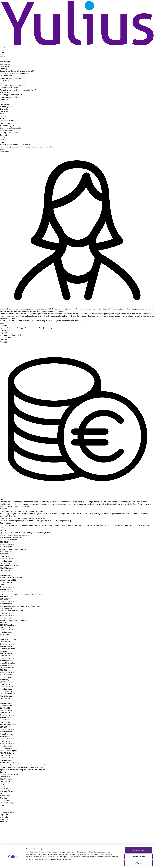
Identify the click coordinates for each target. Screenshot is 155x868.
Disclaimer (4, 798)
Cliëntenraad (5, 99)
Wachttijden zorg (6, 92)
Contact (3, 47)
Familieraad (4, 104)
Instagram (6, 819)
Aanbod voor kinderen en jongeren (13, 85)
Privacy (3, 118)
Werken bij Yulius (7, 107)
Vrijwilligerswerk (6, 130)
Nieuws (3, 114)
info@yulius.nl (5, 784)
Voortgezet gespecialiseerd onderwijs (14, 73)
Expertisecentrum (7, 76)
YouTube (5, 822)
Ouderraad (4, 102)
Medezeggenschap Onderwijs (11, 78)
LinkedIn (5, 817)
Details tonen (107, 864)
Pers (2, 793)
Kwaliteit (3, 116)
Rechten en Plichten (7, 121)
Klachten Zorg (5, 123)
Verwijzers (4, 81)
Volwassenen (5, 64)
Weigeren (138, 857)
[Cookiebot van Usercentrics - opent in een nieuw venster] (13, 864)
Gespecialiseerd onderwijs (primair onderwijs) (17, 71)
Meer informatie (6, 547)
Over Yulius (5, 109)
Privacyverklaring (6, 803)
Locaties (3, 140)
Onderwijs (4, 66)
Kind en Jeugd (5, 62)
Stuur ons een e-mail (8, 544)
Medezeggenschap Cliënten (11, 95)
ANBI (2, 805)
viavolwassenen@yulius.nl (38, 518)
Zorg (2, 57)
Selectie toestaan (138, 850)
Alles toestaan (138, 844)
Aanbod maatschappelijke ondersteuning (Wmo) (18, 90)
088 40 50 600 (5, 781)
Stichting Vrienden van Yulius (11, 128)
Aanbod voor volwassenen (10, 88)
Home (2, 147)
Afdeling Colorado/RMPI (10, 133)
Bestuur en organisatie (8, 126)
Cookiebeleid (5, 800)
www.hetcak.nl (119, 525)
